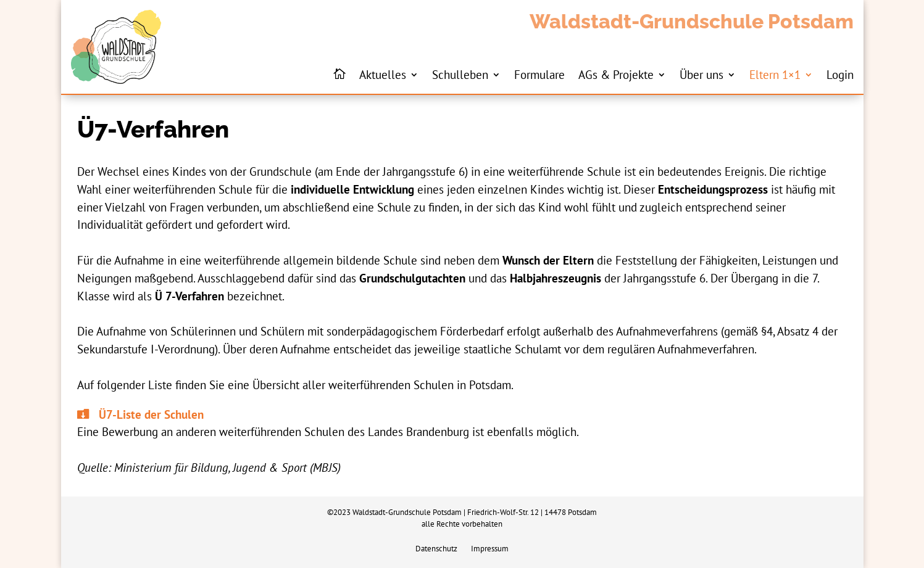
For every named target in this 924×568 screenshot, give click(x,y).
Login (840, 74)
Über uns (701, 74)
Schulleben (460, 74)
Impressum (490, 549)
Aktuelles (383, 74)
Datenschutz (436, 549)
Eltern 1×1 (775, 74)
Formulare (539, 74)
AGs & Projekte (616, 74)
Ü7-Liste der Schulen (151, 414)
